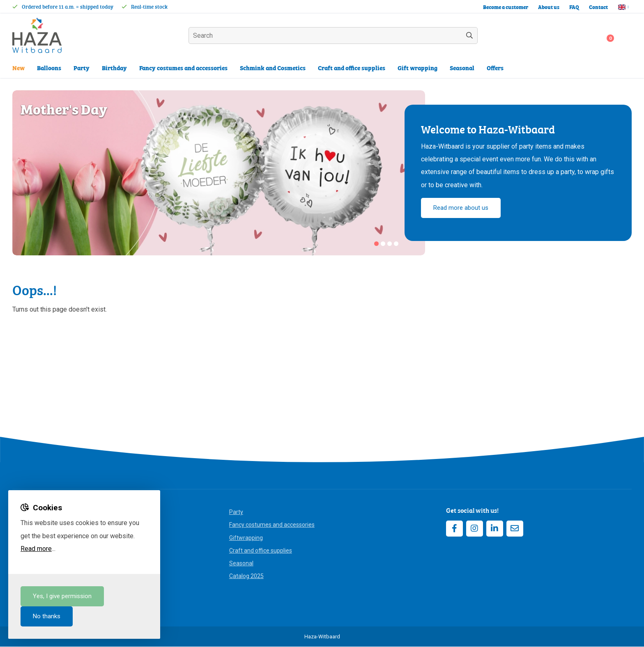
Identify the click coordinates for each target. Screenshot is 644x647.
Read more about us (461, 208)
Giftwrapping (246, 538)
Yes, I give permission (62, 596)
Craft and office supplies (261, 551)
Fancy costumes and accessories (272, 525)
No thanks (47, 616)
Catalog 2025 (246, 576)
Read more (36, 549)
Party (236, 512)
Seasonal (241, 564)
